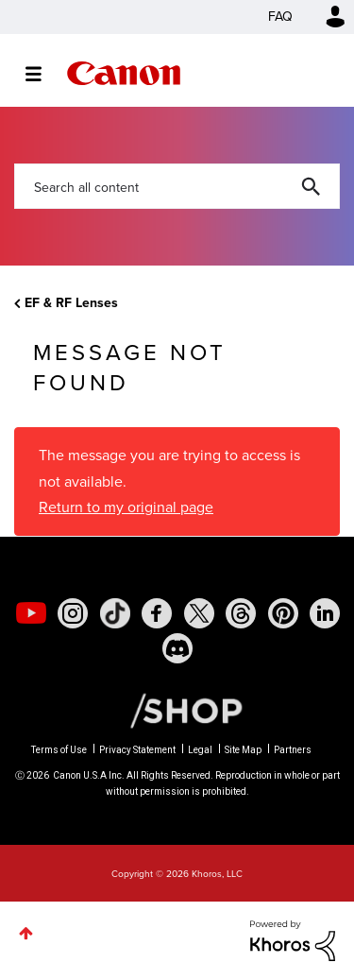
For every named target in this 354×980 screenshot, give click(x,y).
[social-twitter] (199, 613)
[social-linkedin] (325, 613)
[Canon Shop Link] (177, 709)
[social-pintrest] (283, 613)
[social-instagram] (73, 613)
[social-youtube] (31, 613)
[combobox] (177, 186)
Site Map (243, 750)
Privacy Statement (137, 750)
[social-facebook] (157, 613)
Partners (293, 750)
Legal (200, 750)
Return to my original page (126, 507)
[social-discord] (177, 648)
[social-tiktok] (115, 613)
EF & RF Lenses (71, 303)
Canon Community (124, 73)
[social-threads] (241, 613)
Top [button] (26, 933)
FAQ (280, 17)
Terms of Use (59, 750)
